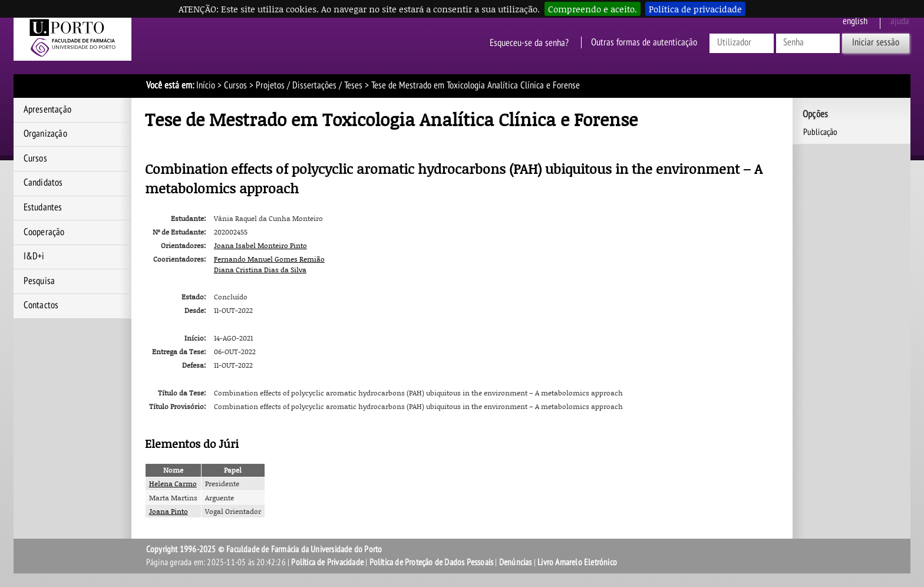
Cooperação (44, 232)
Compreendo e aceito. (593, 9)
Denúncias (516, 562)
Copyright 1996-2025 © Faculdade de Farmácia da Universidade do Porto (264, 549)
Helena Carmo (173, 484)
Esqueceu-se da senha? (529, 42)
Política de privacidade (695, 9)
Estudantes (43, 207)
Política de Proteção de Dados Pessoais (432, 562)
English (855, 21)
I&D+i (34, 256)
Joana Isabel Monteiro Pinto (260, 245)
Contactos (41, 305)
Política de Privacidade (327, 562)
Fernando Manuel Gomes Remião (269, 259)
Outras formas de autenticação (644, 42)
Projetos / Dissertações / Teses (309, 85)
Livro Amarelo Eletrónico (577, 562)
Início (206, 85)
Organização (45, 134)
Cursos (235, 85)
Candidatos (43, 183)
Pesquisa (39, 281)
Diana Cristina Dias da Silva (260, 270)
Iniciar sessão (876, 42)
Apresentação (47, 110)
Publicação (821, 132)
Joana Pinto (169, 511)
